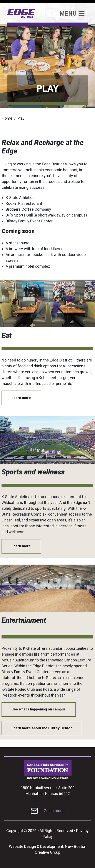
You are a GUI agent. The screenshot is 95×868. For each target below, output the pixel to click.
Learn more (21, 398)
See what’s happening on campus (39, 709)
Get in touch (54, 811)
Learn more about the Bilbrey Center (42, 728)
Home (7, 118)
